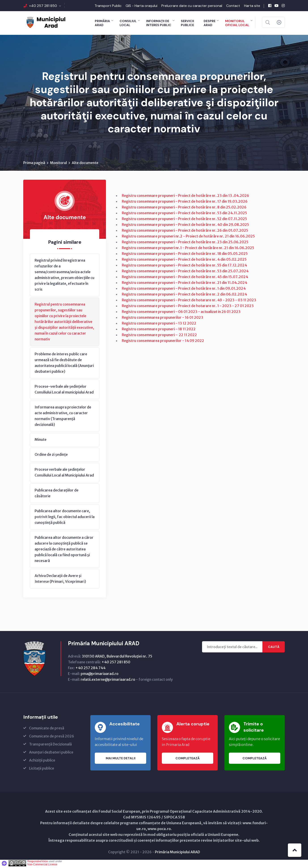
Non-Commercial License (42, 866)
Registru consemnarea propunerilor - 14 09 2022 (163, 342)
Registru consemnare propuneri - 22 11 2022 (159, 336)
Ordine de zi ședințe (51, 456)
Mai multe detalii (121, 760)
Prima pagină (34, 164)
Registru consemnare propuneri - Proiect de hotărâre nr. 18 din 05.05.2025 (185, 255)
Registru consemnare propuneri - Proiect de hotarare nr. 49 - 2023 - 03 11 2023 (189, 301)
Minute (41, 441)
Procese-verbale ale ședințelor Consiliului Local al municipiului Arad (64, 391)
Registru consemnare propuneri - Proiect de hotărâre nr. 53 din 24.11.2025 (184, 214)
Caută (274, 648)
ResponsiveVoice (38, 863)
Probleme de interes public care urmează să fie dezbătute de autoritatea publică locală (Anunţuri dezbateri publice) (64, 364)
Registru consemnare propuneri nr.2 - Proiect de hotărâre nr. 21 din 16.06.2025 (188, 237)
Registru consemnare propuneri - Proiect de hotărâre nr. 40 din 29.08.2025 (185, 226)
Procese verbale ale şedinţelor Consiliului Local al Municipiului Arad (64, 474)
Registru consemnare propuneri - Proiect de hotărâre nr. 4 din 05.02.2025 (184, 261)
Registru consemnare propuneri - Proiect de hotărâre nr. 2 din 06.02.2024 (184, 296)
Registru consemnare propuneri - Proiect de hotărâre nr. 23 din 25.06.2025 (185, 243)
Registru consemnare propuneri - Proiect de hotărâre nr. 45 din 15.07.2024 (185, 278)
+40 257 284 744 (90, 669)
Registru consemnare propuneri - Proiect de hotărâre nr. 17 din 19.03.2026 (185, 203)
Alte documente (85, 164)
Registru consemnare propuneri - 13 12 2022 (159, 325)
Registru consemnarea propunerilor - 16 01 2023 (162, 319)
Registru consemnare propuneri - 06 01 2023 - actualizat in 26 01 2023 (181, 313)
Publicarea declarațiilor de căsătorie (57, 494)
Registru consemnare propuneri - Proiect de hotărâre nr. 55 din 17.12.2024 (184, 266)
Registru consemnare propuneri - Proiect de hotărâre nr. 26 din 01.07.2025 (185, 232)
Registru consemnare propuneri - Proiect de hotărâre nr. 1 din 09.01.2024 (184, 290)
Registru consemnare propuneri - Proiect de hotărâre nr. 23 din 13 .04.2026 (185, 197)
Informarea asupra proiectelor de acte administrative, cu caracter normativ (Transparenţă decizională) (63, 417)
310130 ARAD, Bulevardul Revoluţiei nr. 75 (117, 658)
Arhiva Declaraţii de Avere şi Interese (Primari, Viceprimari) (60, 580)
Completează (188, 760)
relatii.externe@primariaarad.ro (108, 681)
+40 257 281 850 (43, 6)
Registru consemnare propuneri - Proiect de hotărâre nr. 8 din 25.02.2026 (184, 208)
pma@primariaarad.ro (100, 675)
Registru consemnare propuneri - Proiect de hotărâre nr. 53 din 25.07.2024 (185, 272)
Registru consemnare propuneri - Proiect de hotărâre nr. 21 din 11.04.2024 (185, 284)
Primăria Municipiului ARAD (177, 853)
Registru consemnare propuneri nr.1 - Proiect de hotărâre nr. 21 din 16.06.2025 (188, 249)
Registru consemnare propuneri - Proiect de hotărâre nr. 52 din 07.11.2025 (184, 220)
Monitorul (58, 164)
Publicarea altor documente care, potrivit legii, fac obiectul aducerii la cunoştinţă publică (65, 518)
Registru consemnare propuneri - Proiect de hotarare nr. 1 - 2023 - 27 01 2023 (188, 307)
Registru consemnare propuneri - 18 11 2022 (159, 330)
